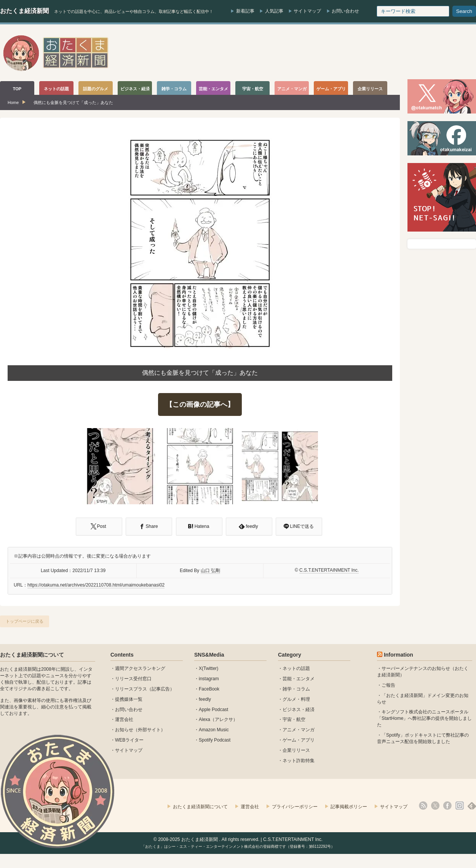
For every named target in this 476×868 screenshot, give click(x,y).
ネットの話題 (296, 668)
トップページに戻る (25, 621)
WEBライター (129, 740)
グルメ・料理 (296, 699)
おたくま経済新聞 (24, 11)
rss (423, 806)
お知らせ (124, 730)
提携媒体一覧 (129, 699)
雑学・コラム (296, 689)
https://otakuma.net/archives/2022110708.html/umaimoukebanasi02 (96, 585)
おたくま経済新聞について (32, 655)
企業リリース (296, 750)
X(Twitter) (208, 668)
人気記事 (274, 11)
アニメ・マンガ (299, 730)
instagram (209, 679)
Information (399, 655)
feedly (205, 699)
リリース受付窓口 (133, 679)
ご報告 (388, 685)
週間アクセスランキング (140, 668)
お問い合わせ (345, 11)
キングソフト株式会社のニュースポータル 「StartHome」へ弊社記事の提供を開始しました (424, 718)
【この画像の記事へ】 (200, 404)
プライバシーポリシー (295, 807)
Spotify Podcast (215, 740)
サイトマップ (307, 11)
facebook (447, 806)
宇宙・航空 (294, 719)
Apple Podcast (213, 710)
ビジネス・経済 (299, 710)
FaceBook (209, 689)
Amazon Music (214, 730)
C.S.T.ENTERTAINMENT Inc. (329, 570)
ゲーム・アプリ (299, 740)
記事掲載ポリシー (349, 807)
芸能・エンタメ (299, 679)
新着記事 (245, 11)
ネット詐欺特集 (299, 761)
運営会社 (124, 719)
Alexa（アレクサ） (218, 719)
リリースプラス (131, 689)
